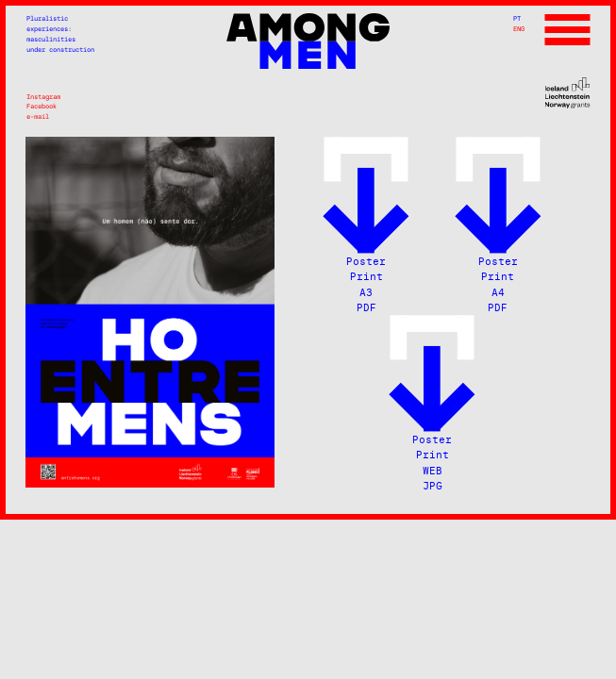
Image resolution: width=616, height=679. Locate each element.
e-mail (38, 116)
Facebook (42, 106)
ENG (519, 29)
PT (517, 18)
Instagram (43, 97)
